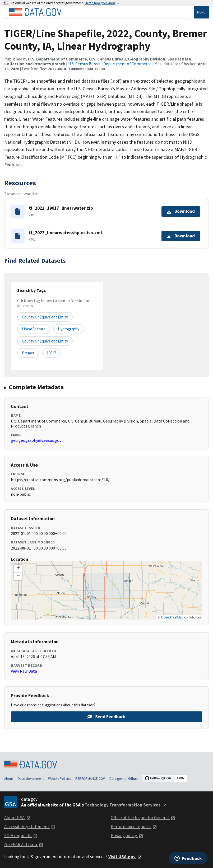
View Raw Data (24, 671)
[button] (18, 569)
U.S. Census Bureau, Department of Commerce (110, 64)
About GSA (18, 818)
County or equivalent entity (45, 317)
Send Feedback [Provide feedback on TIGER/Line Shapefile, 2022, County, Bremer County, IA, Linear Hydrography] (106, 717)
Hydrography (69, 329)
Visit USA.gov (125, 857)
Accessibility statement (30, 827)
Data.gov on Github (124, 779)
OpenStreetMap (172, 617)
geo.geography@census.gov (36, 440)
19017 (51, 353)
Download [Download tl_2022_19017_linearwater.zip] (181, 211)
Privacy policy (127, 836)
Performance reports (134, 827)
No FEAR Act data (24, 844)
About (9, 779)
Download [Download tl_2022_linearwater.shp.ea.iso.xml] (181, 236)
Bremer (28, 353)
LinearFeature (34, 329)
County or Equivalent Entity (45, 341)
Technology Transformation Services (126, 805)
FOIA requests (21, 836)
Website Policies (59, 779)
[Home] (35, 12)
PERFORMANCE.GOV (90, 779)
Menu (201, 12)
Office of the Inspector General (143, 818)
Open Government (31, 779)
